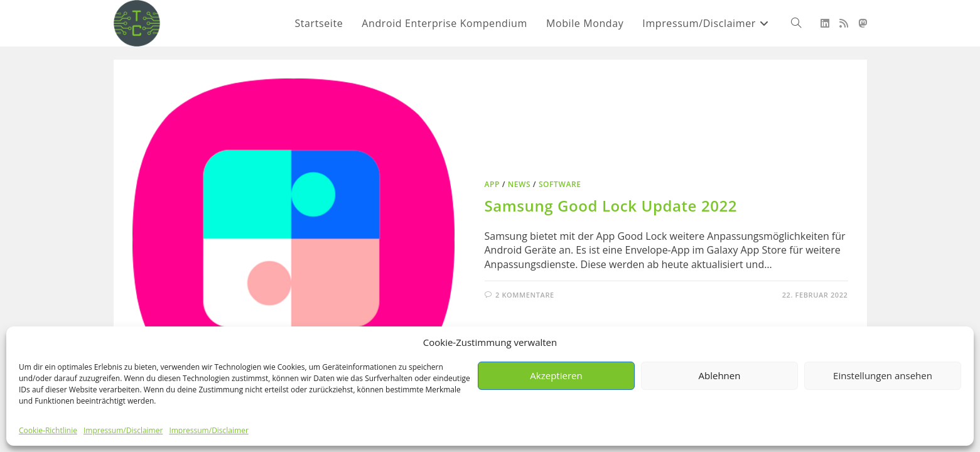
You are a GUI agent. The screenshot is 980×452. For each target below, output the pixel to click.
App (493, 184)
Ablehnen (720, 375)
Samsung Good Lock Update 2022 (611, 206)
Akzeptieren (556, 375)
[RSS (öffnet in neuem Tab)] (844, 23)
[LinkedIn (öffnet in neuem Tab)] (825, 23)
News (519, 184)
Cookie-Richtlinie (48, 430)
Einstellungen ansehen (883, 375)
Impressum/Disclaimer (123, 430)
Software (560, 184)
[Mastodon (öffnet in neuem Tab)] (863, 23)
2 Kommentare (525, 295)
